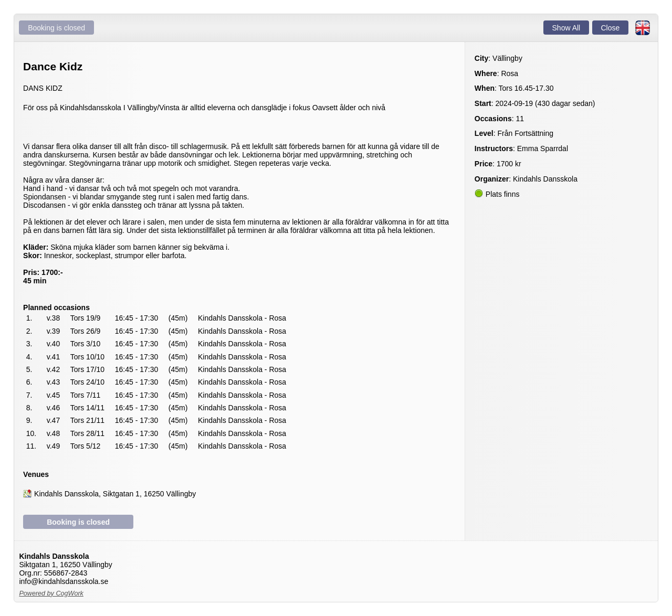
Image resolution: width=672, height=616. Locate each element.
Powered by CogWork (51, 593)
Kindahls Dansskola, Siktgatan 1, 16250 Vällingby (115, 494)
